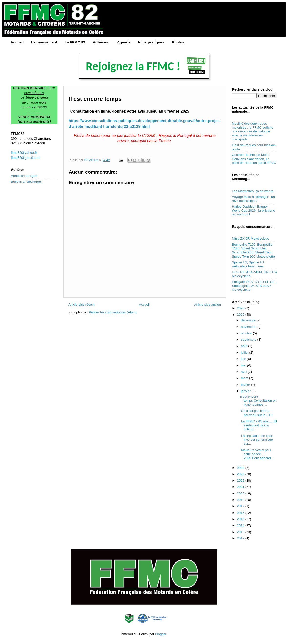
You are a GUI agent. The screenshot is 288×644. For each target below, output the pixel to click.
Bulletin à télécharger (26, 182)
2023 (241, 474)
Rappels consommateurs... (254, 227)
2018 (241, 500)
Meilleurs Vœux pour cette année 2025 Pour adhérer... (257, 454)
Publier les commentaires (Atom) (113, 312)
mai (244, 365)
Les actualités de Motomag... (246, 177)
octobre (247, 333)
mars (245, 378)
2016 (241, 513)
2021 (241, 487)
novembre (249, 327)
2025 (241, 315)
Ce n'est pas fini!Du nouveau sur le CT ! (256, 413)
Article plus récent (81, 305)
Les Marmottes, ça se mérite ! (254, 191)
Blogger (161, 634)
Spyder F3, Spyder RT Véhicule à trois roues (248, 264)
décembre (249, 320)
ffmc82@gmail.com (26, 158)
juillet (245, 352)
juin (244, 359)
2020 (241, 493)
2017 (241, 506)
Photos (178, 42)
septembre (249, 339)
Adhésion (101, 42)
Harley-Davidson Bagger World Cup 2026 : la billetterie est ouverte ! (253, 210)
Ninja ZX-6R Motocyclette (251, 239)
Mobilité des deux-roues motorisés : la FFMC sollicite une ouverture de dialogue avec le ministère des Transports (253, 131)
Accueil (17, 42)
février (246, 385)
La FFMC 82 (75, 42)
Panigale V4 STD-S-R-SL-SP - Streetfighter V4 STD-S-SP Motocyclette (254, 286)
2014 (241, 525)
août (245, 346)
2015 (241, 519)
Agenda (124, 42)
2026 (241, 308)
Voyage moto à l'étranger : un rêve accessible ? (253, 199)
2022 (241, 480)
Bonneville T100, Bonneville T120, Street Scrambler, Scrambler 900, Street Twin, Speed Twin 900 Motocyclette (253, 250)
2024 (241, 468)
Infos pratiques (151, 42)
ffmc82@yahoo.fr (24, 153)
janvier (246, 391)
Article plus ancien (207, 305)
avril (244, 372)
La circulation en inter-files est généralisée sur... (257, 440)
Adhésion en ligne (24, 176)
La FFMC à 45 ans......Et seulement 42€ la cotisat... (259, 425)
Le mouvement (44, 42)
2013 (241, 532)
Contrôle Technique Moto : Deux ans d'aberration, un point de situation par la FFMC (254, 159)
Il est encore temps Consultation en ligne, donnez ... (258, 401)
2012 (241, 538)
